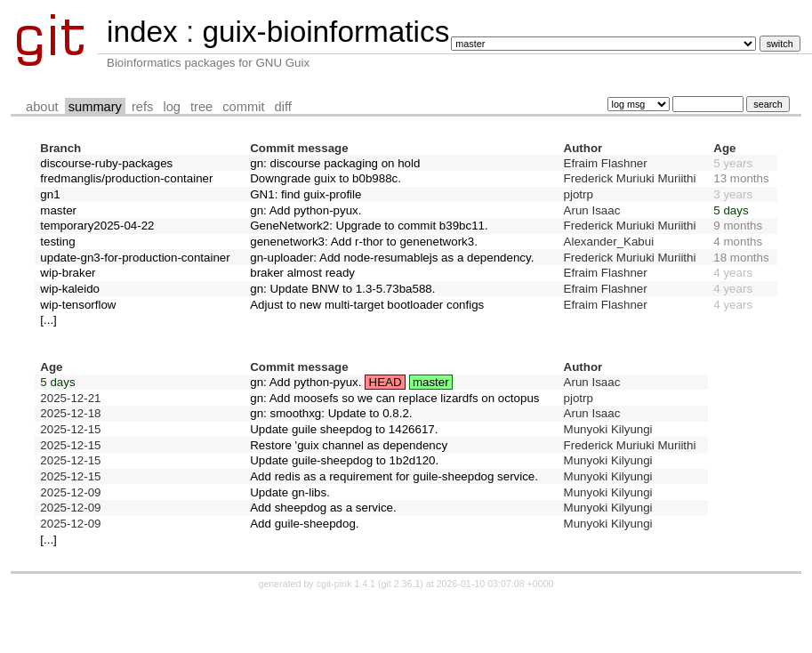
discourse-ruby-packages (106, 163)
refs (142, 107)
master (58, 210)
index (142, 32)
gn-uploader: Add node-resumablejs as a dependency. (392, 258)
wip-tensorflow (78, 305)
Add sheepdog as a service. (323, 508)
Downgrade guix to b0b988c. (326, 178)
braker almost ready (302, 273)
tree (201, 107)
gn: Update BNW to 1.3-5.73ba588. (342, 289)
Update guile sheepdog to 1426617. (344, 429)
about (42, 107)
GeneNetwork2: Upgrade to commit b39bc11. (369, 226)
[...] (48, 320)
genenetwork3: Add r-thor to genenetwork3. (364, 242)
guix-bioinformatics (326, 32)
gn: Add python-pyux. (306, 210)
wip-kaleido (70, 289)
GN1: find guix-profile (306, 194)
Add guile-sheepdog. (304, 524)
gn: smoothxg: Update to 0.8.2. (331, 413)
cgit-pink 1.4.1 (346, 584)
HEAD (386, 382)
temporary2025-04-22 (97, 226)
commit (243, 107)
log (172, 107)
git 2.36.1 (400, 584)
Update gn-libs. (290, 492)
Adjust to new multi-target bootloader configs (367, 305)
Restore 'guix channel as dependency (349, 445)
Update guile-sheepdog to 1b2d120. (344, 460)
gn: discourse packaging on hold (335, 163)
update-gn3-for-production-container (135, 258)
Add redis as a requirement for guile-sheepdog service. (394, 476)
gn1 (50, 194)
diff (283, 107)
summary (95, 107)
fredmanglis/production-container (126, 178)
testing (57, 242)
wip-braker (68, 273)
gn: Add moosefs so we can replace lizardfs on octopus (394, 398)
